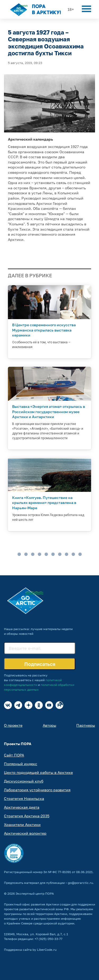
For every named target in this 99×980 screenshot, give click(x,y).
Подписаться (40, 664)
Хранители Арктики (22, 825)
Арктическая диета (22, 807)
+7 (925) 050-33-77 (48, 939)
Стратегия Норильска (24, 798)
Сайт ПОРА (14, 755)
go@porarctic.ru (80, 883)
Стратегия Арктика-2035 (27, 816)
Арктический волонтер (25, 833)
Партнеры (86, 725)
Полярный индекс (21, 764)
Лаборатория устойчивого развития (37, 790)
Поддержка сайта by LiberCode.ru (30, 950)
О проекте (13, 725)
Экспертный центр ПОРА (35, 894)
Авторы (49, 725)
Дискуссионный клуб (24, 781)
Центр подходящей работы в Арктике (38, 772)
